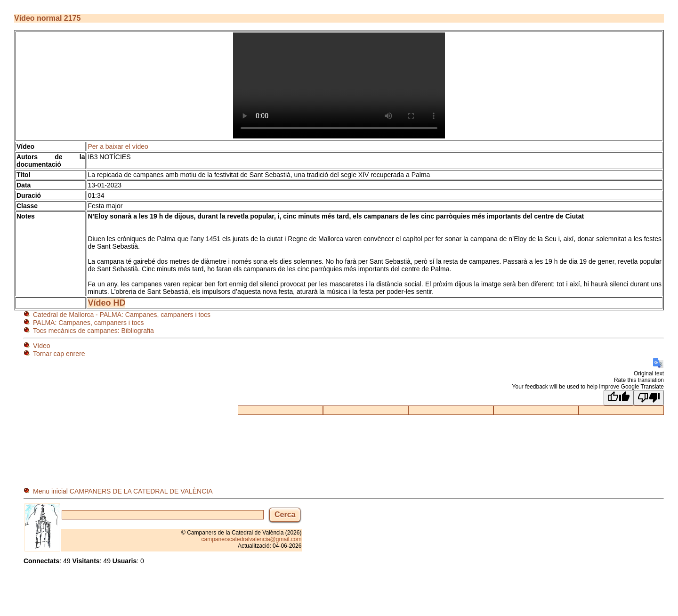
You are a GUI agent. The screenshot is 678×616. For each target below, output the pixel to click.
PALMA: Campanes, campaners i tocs (89, 323)
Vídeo (42, 346)
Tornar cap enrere (59, 354)
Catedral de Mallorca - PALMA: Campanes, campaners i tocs (122, 315)
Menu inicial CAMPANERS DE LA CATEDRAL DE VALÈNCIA (123, 491)
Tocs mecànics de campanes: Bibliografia (93, 331)
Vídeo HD (106, 303)
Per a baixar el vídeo (118, 146)
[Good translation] (619, 398)
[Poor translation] (649, 398)
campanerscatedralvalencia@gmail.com (252, 539)
